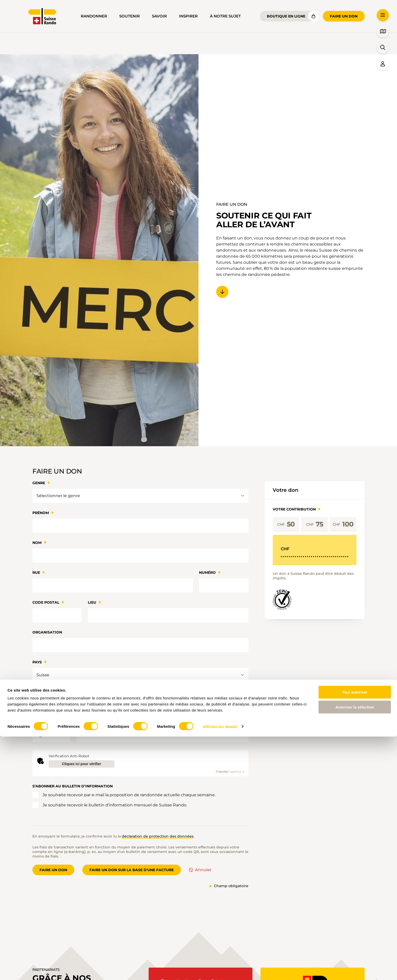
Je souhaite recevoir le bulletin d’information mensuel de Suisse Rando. (115, 805)
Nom (37, 543)
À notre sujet (225, 16)
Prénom (41, 513)
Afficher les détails (220, 970)
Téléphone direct (51, 722)
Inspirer (188, 16)
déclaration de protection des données (158, 836)
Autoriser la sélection (355, 951)
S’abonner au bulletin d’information (73, 786)
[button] (383, 15)
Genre (39, 483)
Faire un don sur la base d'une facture (132, 870)
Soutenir (130, 16)
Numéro (207, 573)
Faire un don (344, 16)
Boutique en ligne (286, 16)
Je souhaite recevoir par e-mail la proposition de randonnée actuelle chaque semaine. (129, 795)
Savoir (159, 16)
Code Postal (46, 602)
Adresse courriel (51, 692)
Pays (37, 662)
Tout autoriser (355, 936)
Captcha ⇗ (230, 772)
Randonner (94, 16)
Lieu (92, 602)
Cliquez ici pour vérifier (82, 764)
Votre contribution (294, 509)
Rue (36, 573)
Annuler (203, 870)
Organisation (47, 632)
